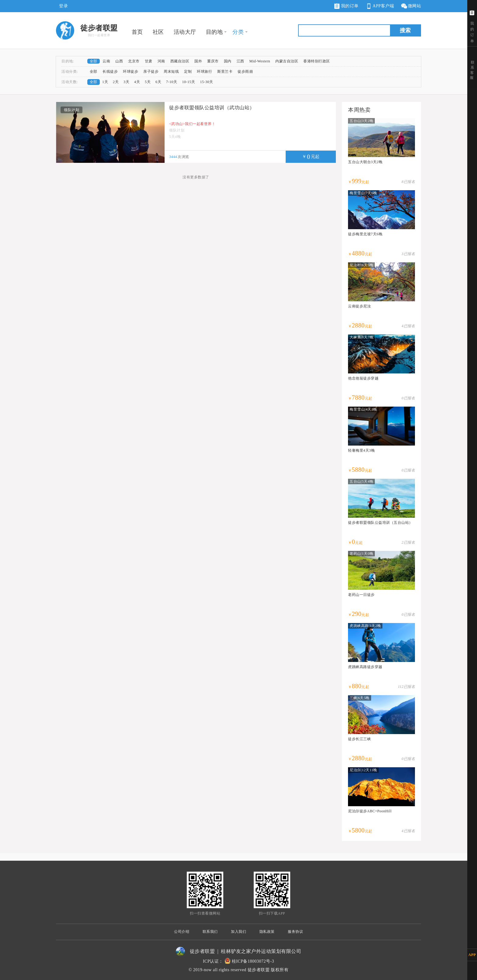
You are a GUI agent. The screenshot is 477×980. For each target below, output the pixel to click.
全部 (94, 61)
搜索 (405, 30)
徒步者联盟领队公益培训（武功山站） (212, 108)
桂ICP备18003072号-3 (253, 961)
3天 (126, 82)
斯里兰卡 (225, 72)
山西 (119, 61)
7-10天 (172, 82)
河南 (161, 61)
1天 (105, 82)
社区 (158, 32)
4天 (137, 82)
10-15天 (189, 82)
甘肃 (149, 61)
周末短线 (171, 72)
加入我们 (238, 932)
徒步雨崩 (245, 72)
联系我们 (210, 932)
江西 (240, 61)
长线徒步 (110, 72)
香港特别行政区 (317, 61)
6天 (158, 82)
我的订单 (346, 6)
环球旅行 (204, 72)
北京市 (134, 61)
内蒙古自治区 (287, 61)
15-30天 (207, 82)
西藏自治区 (180, 61)
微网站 (411, 6)
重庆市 (213, 61)
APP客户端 (380, 6)
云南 (106, 61)
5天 (148, 82)
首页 (137, 32)
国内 (228, 61)
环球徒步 (131, 72)
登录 (63, 6)
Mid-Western (260, 61)
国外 (198, 61)
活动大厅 (185, 32)
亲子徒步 (151, 72)
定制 (188, 72)
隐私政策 (267, 932)
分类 (238, 32)
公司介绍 (182, 932)
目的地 (214, 32)
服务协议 (295, 932)
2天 (116, 82)
